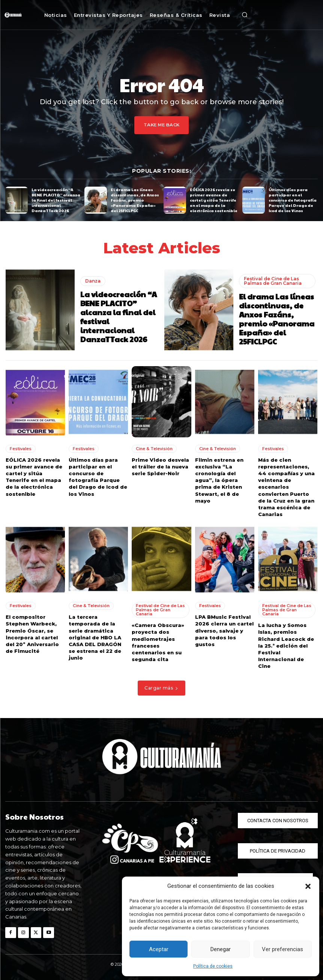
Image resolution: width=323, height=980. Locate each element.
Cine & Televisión (154, 448)
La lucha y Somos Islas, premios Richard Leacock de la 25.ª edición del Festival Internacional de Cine (286, 646)
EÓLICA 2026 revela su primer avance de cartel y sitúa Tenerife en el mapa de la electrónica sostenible (214, 200)
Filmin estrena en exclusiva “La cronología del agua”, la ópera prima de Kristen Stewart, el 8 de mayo (219, 480)
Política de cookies (213, 966)
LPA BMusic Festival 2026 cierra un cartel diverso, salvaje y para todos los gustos (224, 631)
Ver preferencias (282, 949)
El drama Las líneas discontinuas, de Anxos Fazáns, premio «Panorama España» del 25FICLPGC (135, 200)
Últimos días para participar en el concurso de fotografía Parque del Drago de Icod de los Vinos (293, 200)
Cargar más (161, 688)
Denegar (221, 949)
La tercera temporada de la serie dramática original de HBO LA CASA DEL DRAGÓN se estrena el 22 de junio (95, 637)
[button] (308, 886)
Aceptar (159, 949)
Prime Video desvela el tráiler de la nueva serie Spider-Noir (160, 466)
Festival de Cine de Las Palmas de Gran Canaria (273, 281)
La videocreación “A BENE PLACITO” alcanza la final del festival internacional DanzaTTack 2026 (56, 200)
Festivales (21, 448)
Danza (93, 281)
